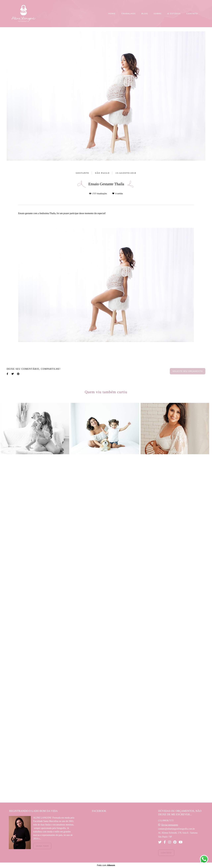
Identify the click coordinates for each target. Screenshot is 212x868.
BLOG (145, 14)
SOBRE (158, 14)
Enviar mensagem (170, 825)
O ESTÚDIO (174, 14)
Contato (166, 853)
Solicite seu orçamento (188, 371)
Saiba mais (42, 846)
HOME (112, 14)
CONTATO (192, 14)
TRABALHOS (129, 14)
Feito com (106, 865)
